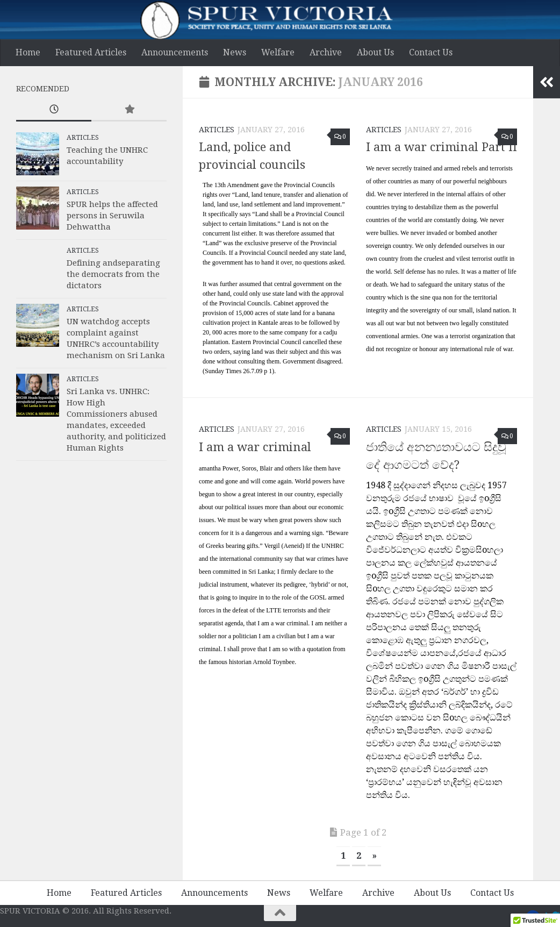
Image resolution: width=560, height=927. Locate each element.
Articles (217, 130)
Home (28, 52)
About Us (375, 52)
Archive (326, 52)
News (235, 52)
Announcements (175, 52)
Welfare (278, 52)
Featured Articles (91, 52)
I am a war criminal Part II (441, 147)
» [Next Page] (374, 856)
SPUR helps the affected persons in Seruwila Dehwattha (112, 216)
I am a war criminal (255, 447)
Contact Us (431, 52)
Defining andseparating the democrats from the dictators (113, 274)
